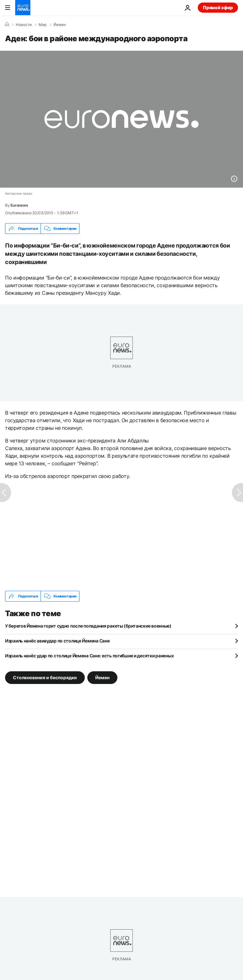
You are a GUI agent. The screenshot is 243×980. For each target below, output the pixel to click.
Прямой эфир (218, 7)
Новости (24, 25)
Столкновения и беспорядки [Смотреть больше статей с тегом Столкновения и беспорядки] (45, 677)
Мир (43, 25)
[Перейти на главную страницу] (23, 8)
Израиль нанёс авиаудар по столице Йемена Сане (57, 641)
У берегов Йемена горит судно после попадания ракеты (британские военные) (88, 626)
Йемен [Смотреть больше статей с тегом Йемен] (102, 677)
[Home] (7, 24)
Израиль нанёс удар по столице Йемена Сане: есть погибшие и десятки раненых (89, 656)
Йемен (60, 25)
